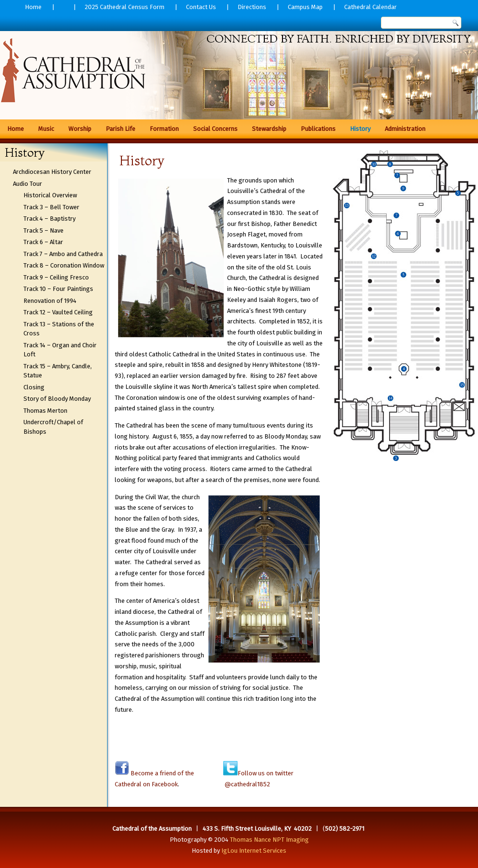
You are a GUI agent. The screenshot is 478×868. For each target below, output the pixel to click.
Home (33, 7)
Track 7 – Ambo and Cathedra (63, 254)
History (360, 129)
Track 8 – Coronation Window (64, 265)
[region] (239, 72)
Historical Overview (50, 195)
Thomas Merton (45, 411)
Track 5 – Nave (43, 230)
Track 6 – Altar (43, 242)
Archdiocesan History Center (52, 172)
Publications (318, 129)
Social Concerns (215, 129)
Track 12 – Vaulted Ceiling (58, 312)
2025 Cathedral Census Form (125, 7)
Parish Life (120, 129)
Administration (405, 129)
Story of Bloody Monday (57, 399)
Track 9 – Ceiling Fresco (56, 277)
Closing (34, 387)
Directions (252, 7)
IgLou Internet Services (254, 851)
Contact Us (201, 7)
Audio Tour (27, 184)
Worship (80, 129)
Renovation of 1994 (50, 301)
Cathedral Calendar (370, 7)
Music (46, 129)
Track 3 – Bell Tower (51, 207)
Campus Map (305, 7)
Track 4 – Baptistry (49, 219)
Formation (164, 129)
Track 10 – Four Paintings (58, 289)
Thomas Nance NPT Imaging (269, 840)
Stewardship (269, 129)
